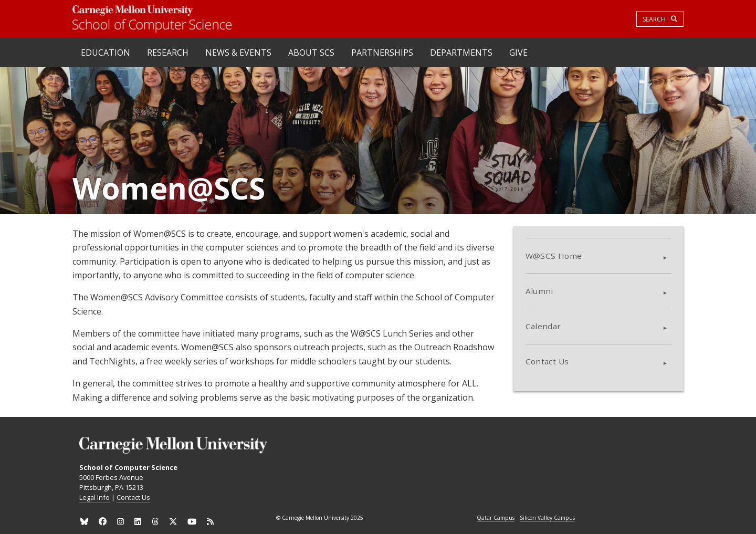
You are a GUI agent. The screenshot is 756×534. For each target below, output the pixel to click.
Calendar (543, 326)
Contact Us (547, 361)
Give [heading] (518, 53)
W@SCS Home (554, 256)
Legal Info (94, 497)
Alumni (539, 291)
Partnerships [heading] (382, 53)
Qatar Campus (496, 518)
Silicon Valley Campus (547, 518)
